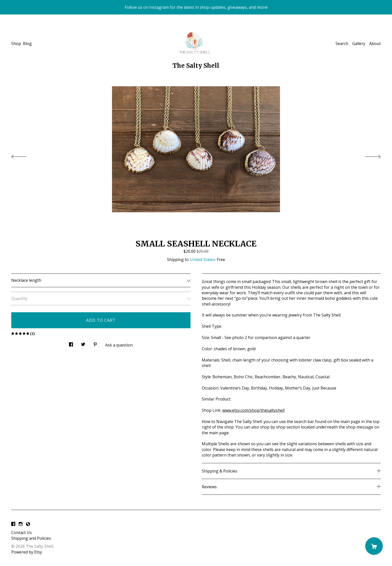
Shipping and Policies (31, 538)
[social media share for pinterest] (95, 343)
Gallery (359, 43)
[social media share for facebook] (71, 343)
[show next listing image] (368, 155)
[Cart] (374, 546)
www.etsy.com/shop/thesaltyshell (253, 410)
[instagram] (21, 524)
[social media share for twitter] (83, 343)
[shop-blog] (28, 524)
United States (202, 259)
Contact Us (21, 532)
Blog (27, 43)
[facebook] (13, 524)
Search (342, 43)
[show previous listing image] (24, 155)
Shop (16, 43)
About (375, 43)
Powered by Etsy (27, 552)
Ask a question (119, 345)
